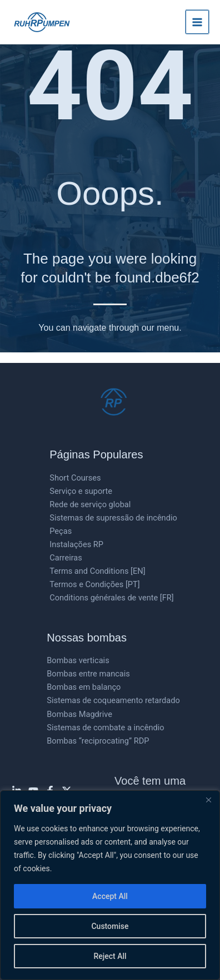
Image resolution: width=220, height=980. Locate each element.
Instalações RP (76, 544)
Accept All (110, 896)
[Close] (208, 800)
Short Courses (75, 478)
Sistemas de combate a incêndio (105, 728)
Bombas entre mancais (88, 674)
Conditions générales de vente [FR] (111, 598)
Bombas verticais (78, 660)
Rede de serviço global (90, 504)
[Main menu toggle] (197, 22)
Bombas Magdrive (79, 714)
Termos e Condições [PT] (94, 584)
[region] (110, 885)
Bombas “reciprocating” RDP (98, 741)
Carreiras (66, 558)
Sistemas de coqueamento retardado (113, 700)
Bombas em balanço (84, 687)
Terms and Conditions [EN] (97, 571)
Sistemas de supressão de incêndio (113, 518)
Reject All (110, 956)
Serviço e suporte (81, 491)
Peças (61, 531)
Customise (110, 926)
